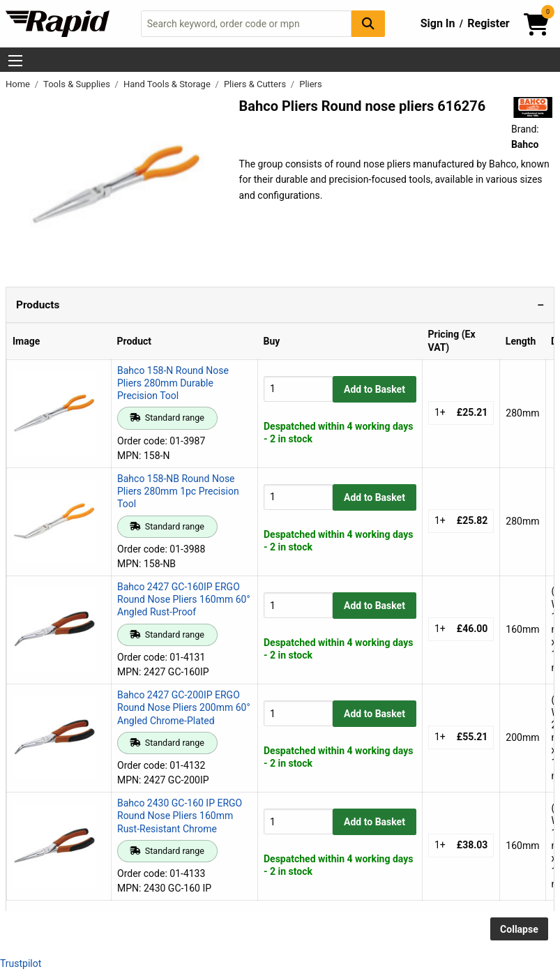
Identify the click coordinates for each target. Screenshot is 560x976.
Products (38, 305)
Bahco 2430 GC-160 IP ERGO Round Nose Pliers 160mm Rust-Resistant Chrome (180, 816)
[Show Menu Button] (15, 61)
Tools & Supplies (78, 84)
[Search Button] (368, 23)
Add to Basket (374, 389)
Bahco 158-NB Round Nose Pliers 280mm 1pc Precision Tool (178, 491)
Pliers (311, 84)
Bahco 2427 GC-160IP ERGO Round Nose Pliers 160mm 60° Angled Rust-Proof (184, 599)
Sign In (438, 23)
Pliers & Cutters (256, 84)
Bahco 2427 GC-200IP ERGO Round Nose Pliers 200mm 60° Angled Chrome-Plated (184, 707)
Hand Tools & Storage (168, 84)
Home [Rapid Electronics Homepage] (19, 84)
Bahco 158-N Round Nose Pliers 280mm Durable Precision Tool (173, 383)
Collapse (519, 929)
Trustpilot (21, 963)
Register (488, 23)
